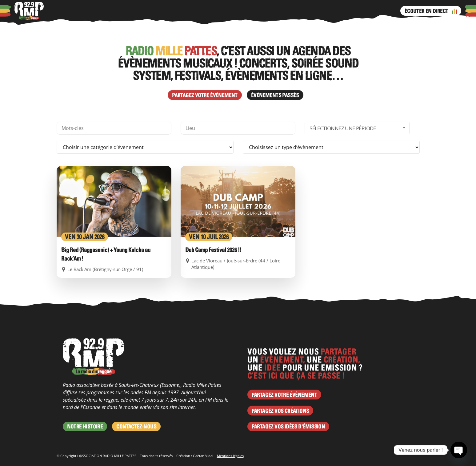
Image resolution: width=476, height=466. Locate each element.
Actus (111, 11)
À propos (64, 11)
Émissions (188, 11)
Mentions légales (230, 456)
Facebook (207, 11)
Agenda (130, 11)
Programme (158, 11)
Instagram (219, 11)
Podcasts (89, 11)
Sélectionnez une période (358, 169)
